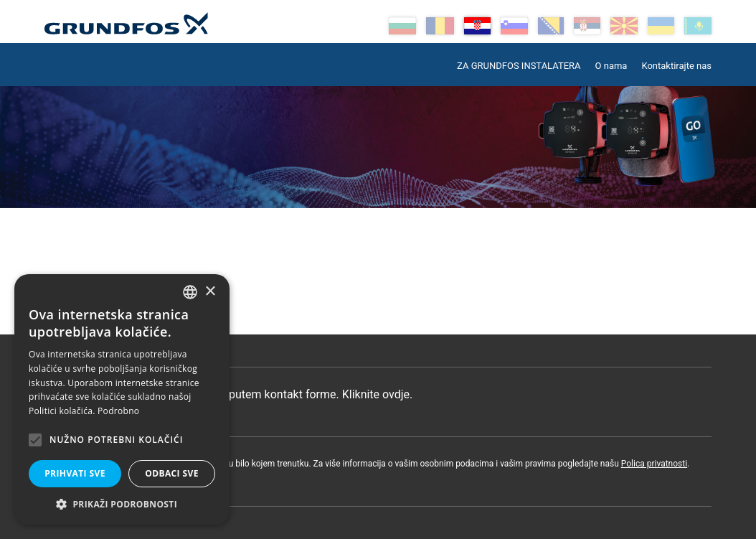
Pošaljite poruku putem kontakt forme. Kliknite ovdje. (236, 394)
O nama (611, 66)
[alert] (122, 399)
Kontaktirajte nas (676, 66)
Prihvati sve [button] (75, 473)
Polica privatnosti (654, 464)
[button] (122, 503)
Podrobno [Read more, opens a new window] (118, 411)
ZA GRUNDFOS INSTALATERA (519, 66)
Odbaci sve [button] (172, 473)
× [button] (210, 292)
